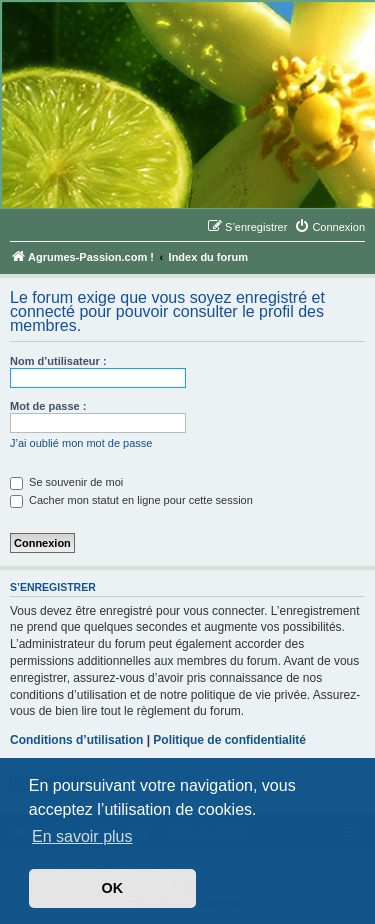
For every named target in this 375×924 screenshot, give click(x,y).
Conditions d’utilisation (76, 740)
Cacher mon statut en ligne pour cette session (131, 500)
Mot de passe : (48, 406)
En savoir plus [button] (82, 836)
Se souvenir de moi (66, 482)
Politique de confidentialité (229, 740)
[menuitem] (329, 227)
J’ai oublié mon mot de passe (81, 443)
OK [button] (113, 888)
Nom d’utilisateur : (58, 361)
